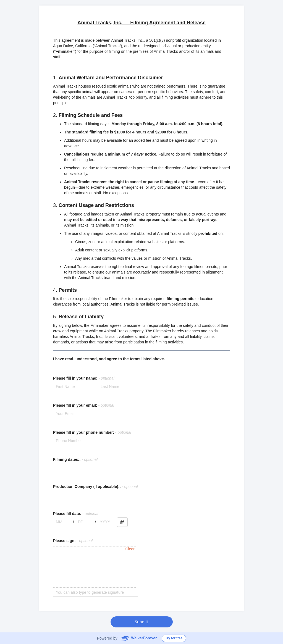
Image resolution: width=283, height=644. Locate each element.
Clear (130, 549)
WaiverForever (139, 638)
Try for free (174, 638)
